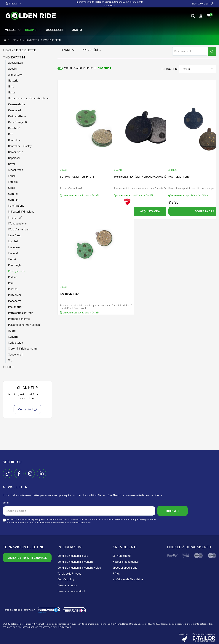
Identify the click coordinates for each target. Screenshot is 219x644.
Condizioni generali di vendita (76, 561)
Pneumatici (15, 307)
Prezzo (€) (92, 50)
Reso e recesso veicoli (71, 591)
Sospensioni (16, 354)
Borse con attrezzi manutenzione (28, 98)
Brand (68, 50)
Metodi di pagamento (126, 561)
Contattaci (27, 409)
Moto (9, 367)
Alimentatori (16, 74)
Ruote (12, 331)
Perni (11, 283)
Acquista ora (150, 211)
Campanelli (15, 110)
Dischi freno (16, 170)
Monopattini (32, 40)
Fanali (12, 176)
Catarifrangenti (18, 122)
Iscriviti (172, 511)
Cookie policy (66, 579)
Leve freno (15, 235)
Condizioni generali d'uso (73, 555)
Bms (11, 86)
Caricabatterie (17, 116)
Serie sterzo (16, 342)
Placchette (15, 301)
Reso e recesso (67, 585)
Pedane (13, 277)
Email (6, 502)
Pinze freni (15, 295)
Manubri (13, 253)
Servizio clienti (203, 4)
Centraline (14, 140)
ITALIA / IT (14, 4)
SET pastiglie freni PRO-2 (77, 177)
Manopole (14, 247)
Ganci (12, 188)
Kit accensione (17, 223)
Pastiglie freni (17, 271)
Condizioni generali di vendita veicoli (80, 567)
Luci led (13, 241)
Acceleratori (16, 63)
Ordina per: (169, 69)
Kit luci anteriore (18, 229)
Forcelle (13, 182)
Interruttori (15, 217)
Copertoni (14, 158)
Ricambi (17, 40)
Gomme (13, 194)
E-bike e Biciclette (21, 50)
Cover (12, 164)
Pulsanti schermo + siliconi (24, 325)
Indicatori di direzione (21, 211)
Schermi (13, 337)
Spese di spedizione (125, 567)
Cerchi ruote (16, 152)
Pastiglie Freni (70, 294)
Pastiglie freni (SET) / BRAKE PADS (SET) (140, 177)
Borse (12, 92)
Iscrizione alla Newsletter (128, 579)
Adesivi (13, 68)
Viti (10, 360)
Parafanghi (15, 265)
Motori (12, 259)
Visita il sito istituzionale (27, 558)
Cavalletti (14, 128)
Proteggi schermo (19, 319)
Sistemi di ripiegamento (23, 348)
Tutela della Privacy (69, 573)
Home (6, 40)
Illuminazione (16, 205)
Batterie (13, 80)
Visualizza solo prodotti (88, 68)
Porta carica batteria (21, 313)
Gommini (14, 200)
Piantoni (13, 289)
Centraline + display (20, 146)
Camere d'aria (16, 104)
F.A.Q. (116, 573)
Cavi (11, 134)
